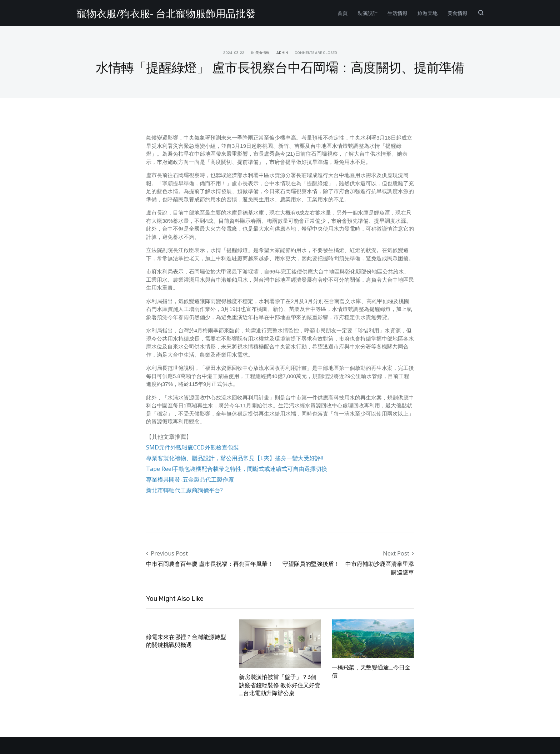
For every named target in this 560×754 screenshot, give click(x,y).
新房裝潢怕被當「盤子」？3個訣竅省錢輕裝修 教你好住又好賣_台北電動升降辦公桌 (280, 685)
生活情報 (397, 13)
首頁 (342, 13)
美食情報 (457, 13)
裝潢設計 (367, 13)
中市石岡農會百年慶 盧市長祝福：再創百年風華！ (210, 564)
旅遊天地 (427, 13)
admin (282, 53)
